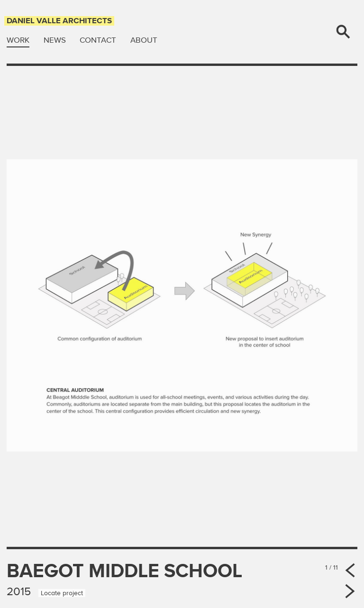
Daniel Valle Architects (59, 21)
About (144, 40)
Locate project (62, 593)
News (55, 40)
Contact (98, 40)
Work (18, 40)
